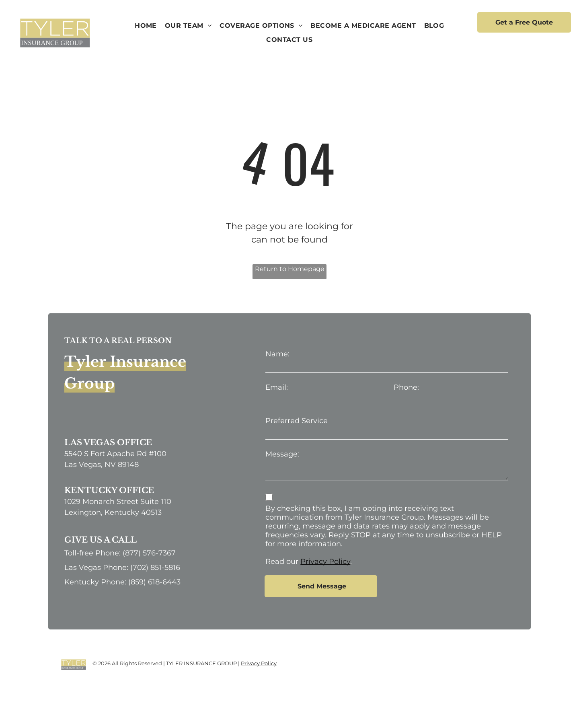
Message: (282, 454)
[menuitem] (146, 26)
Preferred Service (297, 421)
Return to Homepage (290, 269)
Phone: (406, 387)
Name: (277, 354)
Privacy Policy (325, 561)
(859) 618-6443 (154, 582)
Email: (277, 387)
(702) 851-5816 (155, 568)
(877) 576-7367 (149, 553)
